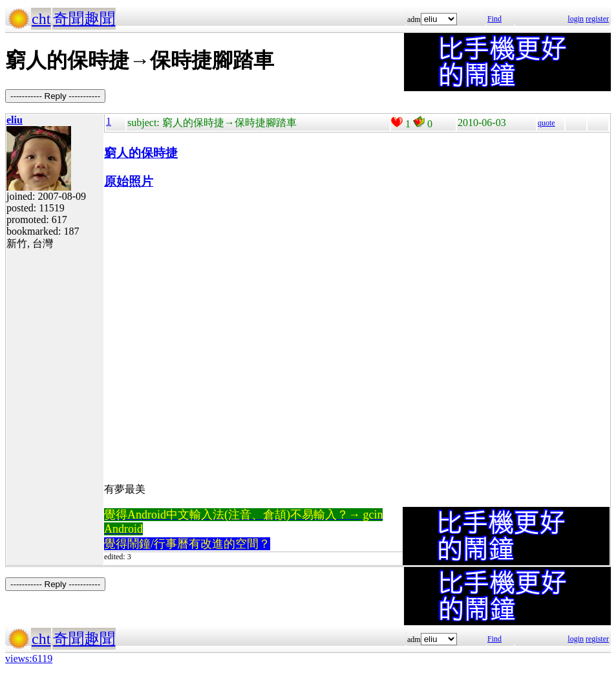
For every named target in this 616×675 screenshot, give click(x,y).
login (576, 19)
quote (547, 123)
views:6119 (29, 659)
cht (41, 19)
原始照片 (129, 181)
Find (494, 19)
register (597, 19)
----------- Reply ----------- (55, 96)
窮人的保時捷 (141, 153)
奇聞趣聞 (84, 19)
